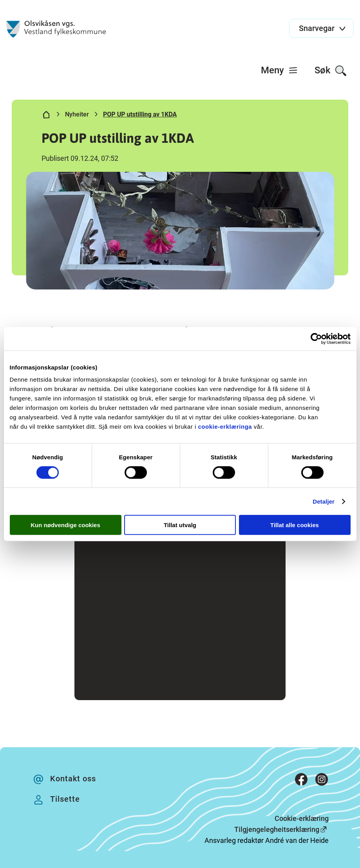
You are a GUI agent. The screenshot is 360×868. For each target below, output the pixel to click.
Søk (331, 71)
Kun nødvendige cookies (65, 525)
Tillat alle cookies (295, 525)
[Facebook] (301, 781)
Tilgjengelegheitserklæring (277, 829)
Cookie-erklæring (302, 818)
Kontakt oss (73, 779)
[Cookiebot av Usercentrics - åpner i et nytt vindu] (316, 338)
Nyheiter (77, 114)
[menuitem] (279, 70)
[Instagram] (322, 781)
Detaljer (324, 501)
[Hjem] (46, 116)
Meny (279, 70)
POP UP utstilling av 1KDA (140, 114)
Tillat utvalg (180, 525)
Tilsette (65, 799)
